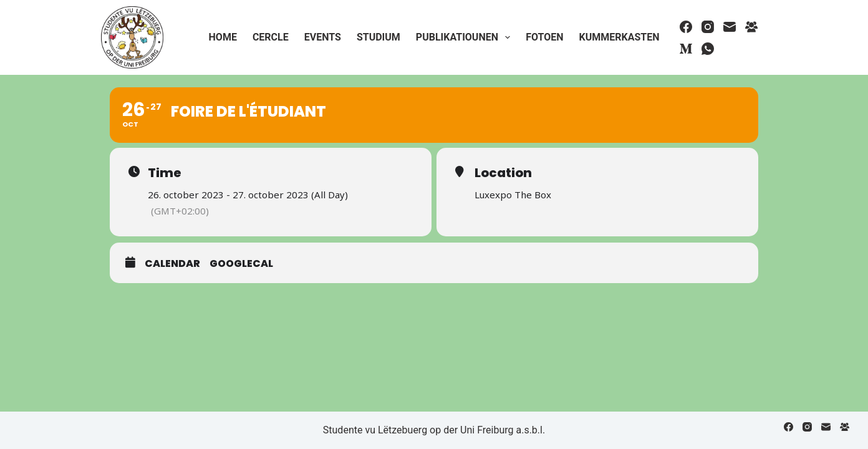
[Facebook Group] (751, 27)
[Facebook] (686, 27)
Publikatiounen (465, 37)
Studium (379, 37)
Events (323, 37)
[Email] (730, 27)
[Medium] (686, 49)
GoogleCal (241, 263)
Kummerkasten (619, 37)
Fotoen (544, 37)
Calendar (172, 263)
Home (223, 37)
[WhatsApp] (708, 49)
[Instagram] (708, 27)
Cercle (271, 37)
